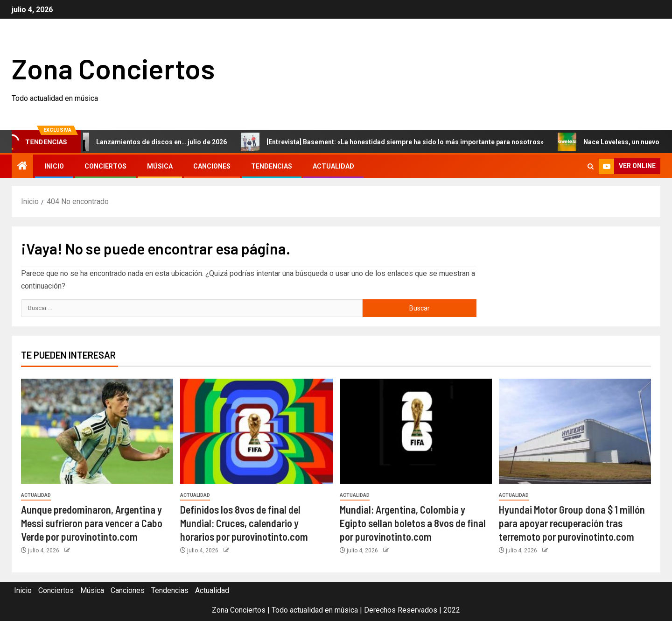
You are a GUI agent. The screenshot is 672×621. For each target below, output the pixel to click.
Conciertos (105, 166)
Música (160, 166)
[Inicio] (22, 167)
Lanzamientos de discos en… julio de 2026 (154, 142)
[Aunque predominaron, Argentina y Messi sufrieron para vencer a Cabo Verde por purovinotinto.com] (97, 431)
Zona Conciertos (113, 68)
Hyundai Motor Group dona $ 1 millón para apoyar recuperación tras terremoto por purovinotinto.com (572, 523)
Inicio (54, 166)
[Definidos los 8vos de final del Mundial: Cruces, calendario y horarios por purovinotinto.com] (256, 431)
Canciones (212, 166)
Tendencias (272, 166)
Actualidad (333, 166)
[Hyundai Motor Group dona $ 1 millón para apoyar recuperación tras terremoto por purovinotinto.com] (575, 431)
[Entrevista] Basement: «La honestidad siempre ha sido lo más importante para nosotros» (397, 142)
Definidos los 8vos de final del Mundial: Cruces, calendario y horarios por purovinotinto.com (244, 523)
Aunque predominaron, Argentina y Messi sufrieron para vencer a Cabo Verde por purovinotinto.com (92, 523)
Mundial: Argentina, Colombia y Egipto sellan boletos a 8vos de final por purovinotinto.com (413, 523)
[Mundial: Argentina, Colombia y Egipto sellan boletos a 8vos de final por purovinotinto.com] (416, 431)
